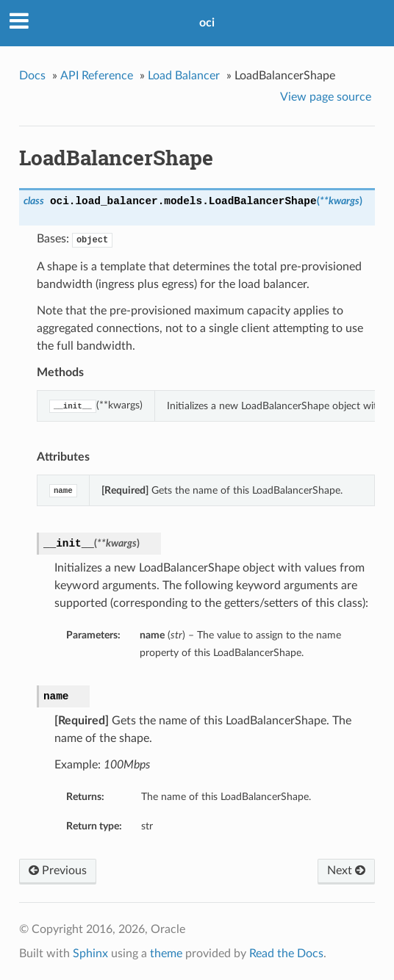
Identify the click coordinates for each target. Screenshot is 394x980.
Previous (58, 871)
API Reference (97, 76)
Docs (32, 76)
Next (346, 871)
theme (166, 954)
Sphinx (90, 954)
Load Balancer (184, 76)
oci (207, 23)
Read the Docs (286, 954)
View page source (326, 97)
